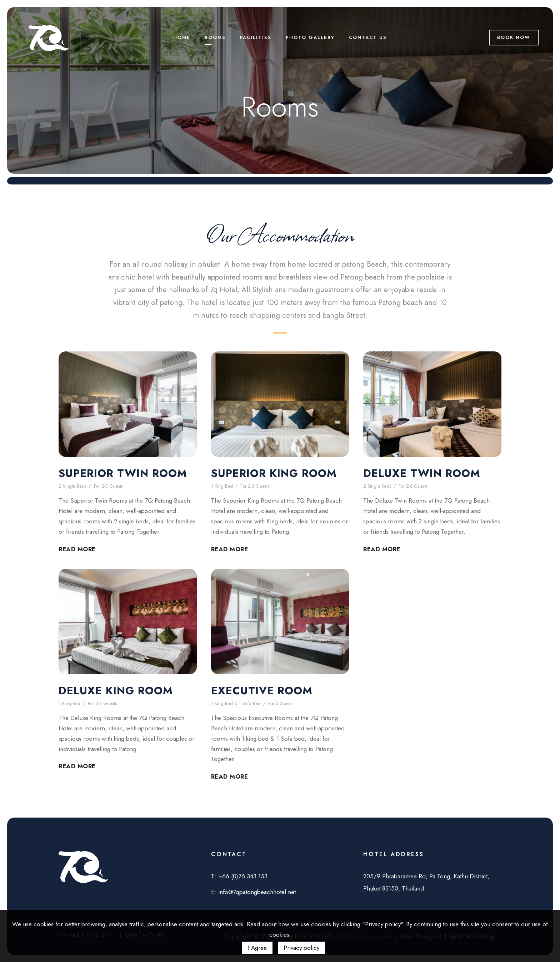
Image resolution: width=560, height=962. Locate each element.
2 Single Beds (72, 486)
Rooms (215, 37)
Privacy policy (301, 948)
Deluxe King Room (116, 690)
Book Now (514, 37)
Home (182, 37)
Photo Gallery (310, 37)
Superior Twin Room (123, 473)
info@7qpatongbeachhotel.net (257, 892)
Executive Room (262, 690)
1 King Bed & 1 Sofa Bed (236, 703)
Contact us (368, 37)
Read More (77, 549)
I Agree (257, 948)
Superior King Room (274, 473)
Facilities (256, 37)
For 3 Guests (281, 703)
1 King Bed (222, 486)
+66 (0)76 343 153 (243, 876)
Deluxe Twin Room (422, 473)
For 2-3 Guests (108, 486)
